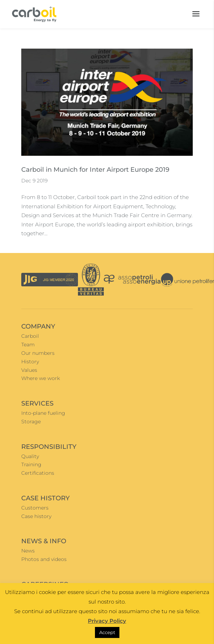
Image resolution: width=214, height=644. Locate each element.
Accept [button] (107, 632)
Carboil (30, 336)
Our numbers (38, 353)
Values (29, 370)
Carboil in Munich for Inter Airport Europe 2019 (95, 170)
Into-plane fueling (43, 413)
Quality (30, 456)
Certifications (38, 473)
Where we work (41, 378)
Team (28, 345)
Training (31, 464)
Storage (31, 422)
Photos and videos (44, 559)
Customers (35, 508)
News (28, 551)
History (30, 362)
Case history (36, 516)
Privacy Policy (107, 621)
